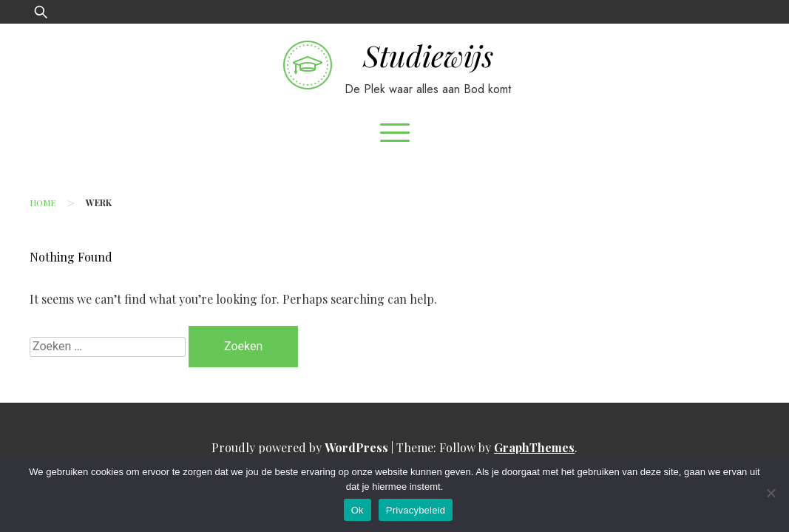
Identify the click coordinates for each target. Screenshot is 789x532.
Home (43, 202)
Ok (358, 510)
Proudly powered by (301, 447)
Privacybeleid (416, 510)
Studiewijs (428, 55)
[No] (771, 493)
